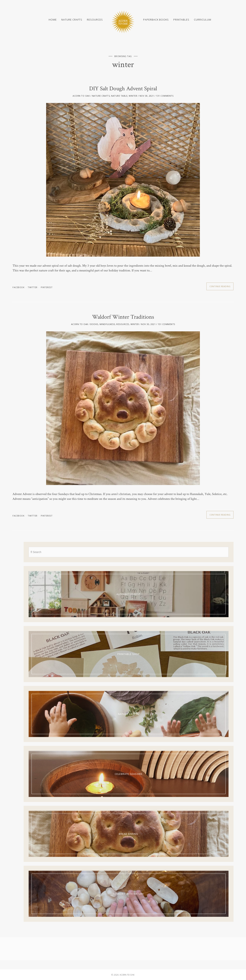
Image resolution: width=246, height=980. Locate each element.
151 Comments (166, 324)
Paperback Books (156, 20)
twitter (33, 287)
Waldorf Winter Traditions (123, 317)
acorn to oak (81, 96)
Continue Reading (220, 286)
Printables (181, 20)
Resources (95, 20)
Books (94, 324)
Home (53, 20)
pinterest (47, 287)
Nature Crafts (72, 20)
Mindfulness (107, 324)
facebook (18, 287)
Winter (133, 96)
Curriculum (203, 20)
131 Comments (165, 96)
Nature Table (119, 96)
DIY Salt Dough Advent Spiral (123, 89)
